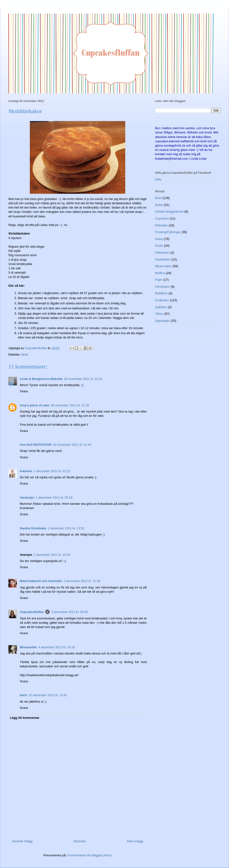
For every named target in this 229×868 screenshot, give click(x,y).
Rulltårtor (161, 293)
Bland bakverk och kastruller (41, 581)
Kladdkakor (163, 259)
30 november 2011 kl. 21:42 (72, 445)
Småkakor (162, 300)
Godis (159, 246)
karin (23, 695)
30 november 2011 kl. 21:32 (70, 405)
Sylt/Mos (161, 307)
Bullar (159, 205)
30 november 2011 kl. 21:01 (83, 379)
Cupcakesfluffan (32, 612)
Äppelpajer (162, 321)
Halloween (162, 253)
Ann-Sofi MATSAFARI (36, 445)
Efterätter (161, 225)
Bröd (25, 355)
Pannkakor (162, 287)
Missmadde (28, 647)
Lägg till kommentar (25, 718)
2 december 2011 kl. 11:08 (82, 581)
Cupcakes (162, 218)
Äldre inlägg (135, 841)
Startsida (80, 841)
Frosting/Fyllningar (168, 232)
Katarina (26, 471)
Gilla (158, 179)
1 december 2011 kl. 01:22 (52, 471)
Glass (159, 239)
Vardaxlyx (27, 498)
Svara (24, 391)
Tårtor (159, 314)
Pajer (159, 280)
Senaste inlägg (22, 841)
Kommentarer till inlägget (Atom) (89, 855)
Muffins (160, 273)
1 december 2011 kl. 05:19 (54, 498)
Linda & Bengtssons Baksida (41, 379)
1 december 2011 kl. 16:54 (52, 555)
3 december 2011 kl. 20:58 (69, 612)
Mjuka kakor (163, 266)
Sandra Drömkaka (33, 528)
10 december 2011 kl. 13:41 (48, 695)
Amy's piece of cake (35, 405)
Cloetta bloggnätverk (169, 212)
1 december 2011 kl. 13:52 (66, 528)
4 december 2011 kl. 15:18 (57, 647)
